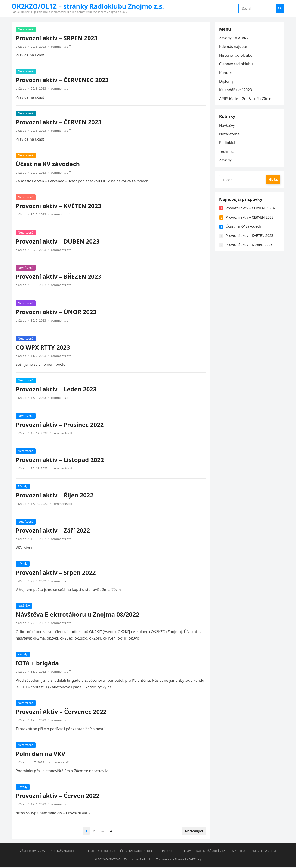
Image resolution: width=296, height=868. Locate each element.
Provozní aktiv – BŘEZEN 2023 (59, 277)
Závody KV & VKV (234, 38)
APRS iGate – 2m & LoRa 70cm (246, 99)
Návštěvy (24, 606)
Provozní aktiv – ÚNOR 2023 (57, 312)
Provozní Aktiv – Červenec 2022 (62, 712)
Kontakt (227, 73)
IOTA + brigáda (38, 663)
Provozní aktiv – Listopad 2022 (60, 460)
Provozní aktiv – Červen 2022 (58, 796)
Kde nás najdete (234, 47)
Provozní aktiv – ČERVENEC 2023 (63, 80)
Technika (227, 153)
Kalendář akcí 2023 (236, 91)
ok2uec (21, 47)
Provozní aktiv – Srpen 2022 (56, 573)
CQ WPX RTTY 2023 (43, 348)
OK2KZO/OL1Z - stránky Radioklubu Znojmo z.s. (139, 860)
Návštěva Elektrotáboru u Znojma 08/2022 (78, 615)
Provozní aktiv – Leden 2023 (57, 390)
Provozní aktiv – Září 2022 (53, 531)
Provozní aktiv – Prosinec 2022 (60, 425)
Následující (193, 831)
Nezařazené (26, 30)
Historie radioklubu (236, 56)
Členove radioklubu (236, 64)
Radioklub (228, 145)
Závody (23, 487)
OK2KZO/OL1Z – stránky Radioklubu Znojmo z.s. (88, 6)
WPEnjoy (196, 860)
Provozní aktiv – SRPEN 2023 (57, 39)
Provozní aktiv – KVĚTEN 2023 (59, 207)
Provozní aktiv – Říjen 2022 (55, 496)
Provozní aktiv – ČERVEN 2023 (59, 123)
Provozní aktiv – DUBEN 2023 (58, 242)
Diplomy (227, 82)
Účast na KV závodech (48, 164)
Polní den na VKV (41, 754)
